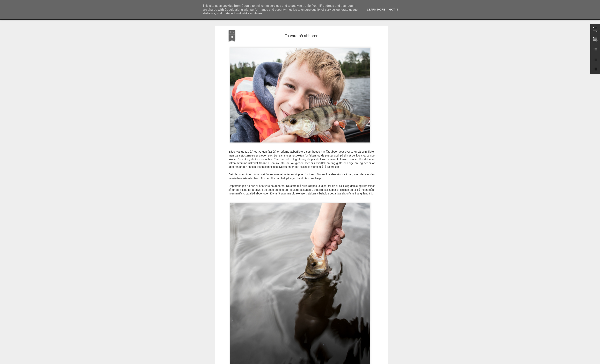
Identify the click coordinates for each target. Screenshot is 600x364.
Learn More (376, 10)
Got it (394, 10)
